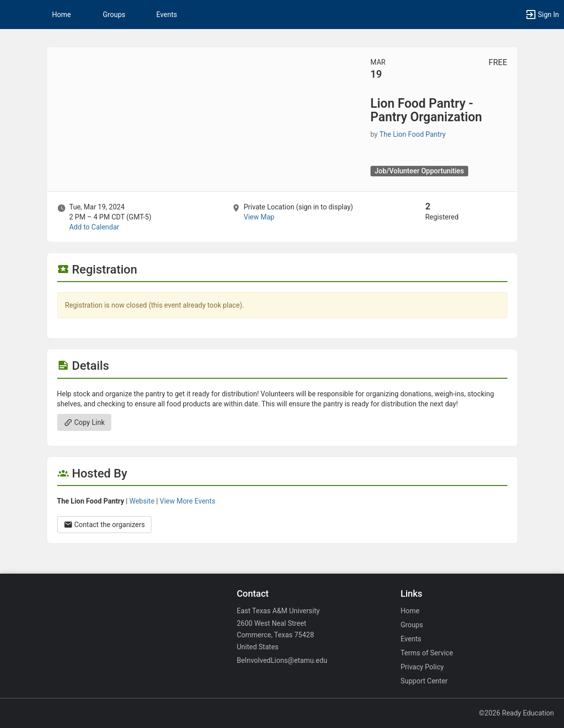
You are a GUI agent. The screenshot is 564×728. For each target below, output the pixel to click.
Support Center (424, 681)
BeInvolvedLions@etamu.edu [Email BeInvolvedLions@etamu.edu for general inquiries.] (282, 660)
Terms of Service (427, 653)
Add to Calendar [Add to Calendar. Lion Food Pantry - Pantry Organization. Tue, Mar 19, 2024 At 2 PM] (94, 227)
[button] (13, 15)
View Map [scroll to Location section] (259, 217)
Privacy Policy (422, 667)
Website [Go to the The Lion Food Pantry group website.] (142, 501)
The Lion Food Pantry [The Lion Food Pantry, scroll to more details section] (413, 134)
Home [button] (62, 15)
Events (167, 15)
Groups (114, 15)
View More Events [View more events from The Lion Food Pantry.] (187, 501)
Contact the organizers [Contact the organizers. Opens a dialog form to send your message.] (105, 525)
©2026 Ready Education (516, 713)
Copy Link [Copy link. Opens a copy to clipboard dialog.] (84, 422)
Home (410, 611)
